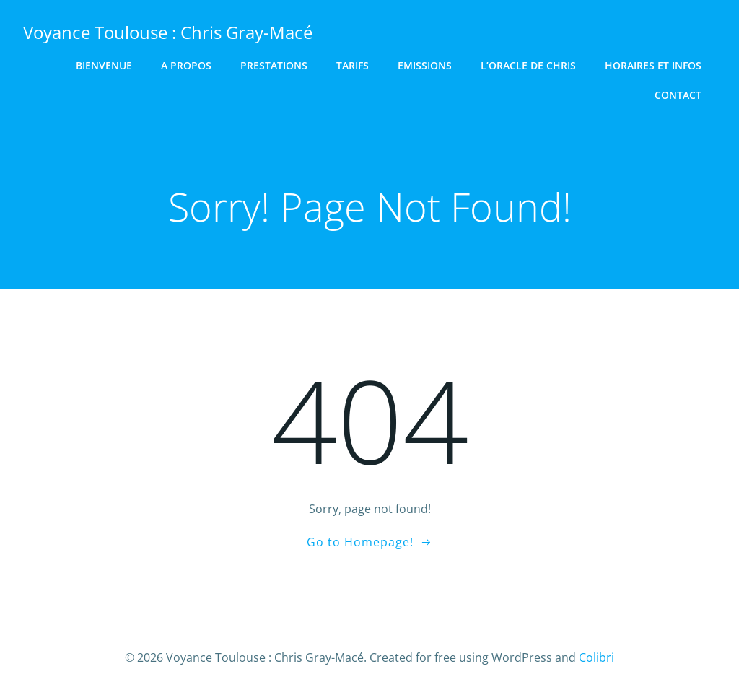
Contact (678, 95)
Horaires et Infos (653, 65)
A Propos (186, 65)
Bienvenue (104, 65)
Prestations (274, 65)
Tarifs (353, 65)
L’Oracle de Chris (528, 65)
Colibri (596, 657)
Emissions (425, 65)
